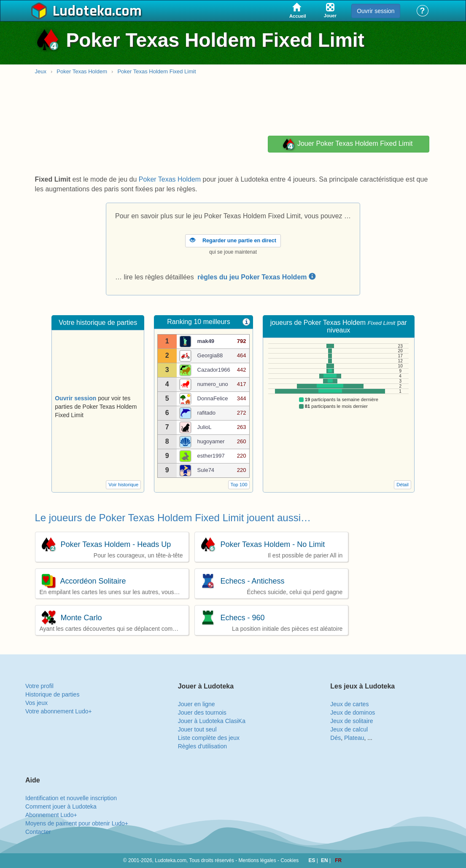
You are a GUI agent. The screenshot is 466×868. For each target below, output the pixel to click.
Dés (335, 738)
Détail (403, 485)
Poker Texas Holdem (82, 71)
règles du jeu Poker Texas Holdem (256, 277)
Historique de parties (52, 694)
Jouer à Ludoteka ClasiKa (212, 721)
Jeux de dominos (353, 713)
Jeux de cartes (349, 704)
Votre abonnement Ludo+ (59, 711)
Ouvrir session (376, 11)
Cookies (290, 860)
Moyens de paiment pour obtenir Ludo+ (77, 823)
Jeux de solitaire (352, 721)
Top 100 (239, 485)
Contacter (38, 832)
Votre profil (39, 686)
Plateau (354, 738)
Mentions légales (257, 860)
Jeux (41, 71)
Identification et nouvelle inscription (71, 798)
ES (313, 860)
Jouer (347, 144)
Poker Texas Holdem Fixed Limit (156, 71)
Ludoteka (82, 11)
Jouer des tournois (202, 713)
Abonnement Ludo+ (51, 815)
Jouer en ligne (197, 704)
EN (325, 860)
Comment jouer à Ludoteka (61, 806)
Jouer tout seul (197, 729)
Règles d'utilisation (202, 746)
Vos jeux (36, 703)
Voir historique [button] (123, 485)
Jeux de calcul (349, 729)
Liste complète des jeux (209, 738)
